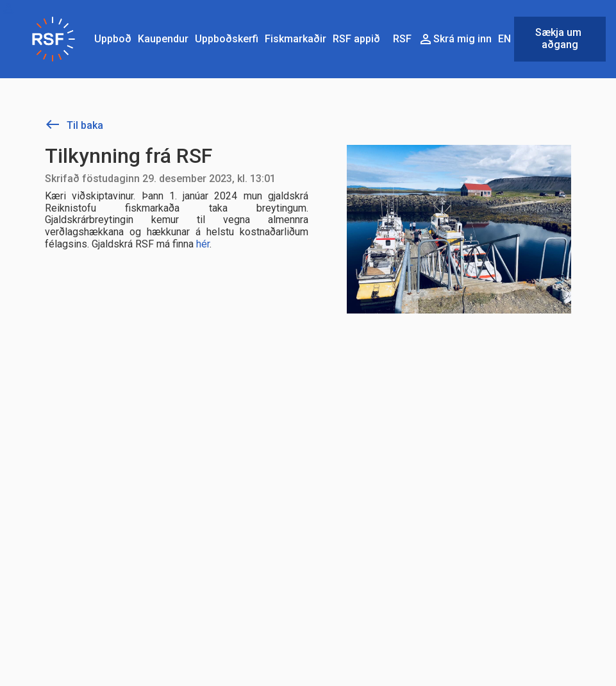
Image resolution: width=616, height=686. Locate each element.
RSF (402, 39)
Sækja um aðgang (560, 38)
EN (504, 39)
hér (203, 244)
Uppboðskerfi (227, 39)
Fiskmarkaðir (296, 39)
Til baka (74, 125)
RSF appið (356, 39)
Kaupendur (163, 39)
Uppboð (113, 39)
